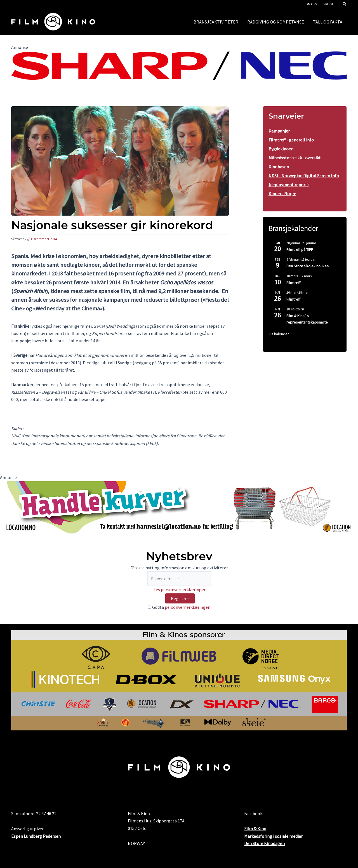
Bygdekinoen (281, 149)
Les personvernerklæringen (180, 589)
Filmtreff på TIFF (300, 249)
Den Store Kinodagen (264, 843)
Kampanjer (279, 131)
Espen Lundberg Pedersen (36, 836)
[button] (345, 5)
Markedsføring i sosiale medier (273, 836)
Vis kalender (279, 334)
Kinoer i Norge (282, 194)
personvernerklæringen (188, 607)
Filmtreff (293, 283)
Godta (179, 607)
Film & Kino (255, 829)
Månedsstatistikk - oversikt (295, 158)
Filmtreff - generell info (291, 140)
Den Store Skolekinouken (308, 266)
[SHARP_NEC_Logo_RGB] (179, 65)
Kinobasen (279, 167)
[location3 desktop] (179, 507)
